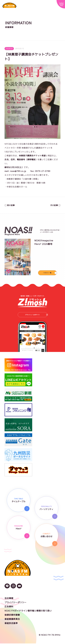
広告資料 (9, 607)
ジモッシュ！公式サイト (36, 315)
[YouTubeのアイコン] (19, 588)
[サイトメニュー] (61, 4)
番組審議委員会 (12, 620)
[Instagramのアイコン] (13, 588)
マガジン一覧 (47, 273)
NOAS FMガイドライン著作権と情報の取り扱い (28, 611)
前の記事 (10, 205)
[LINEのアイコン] (7, 588)
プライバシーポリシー (15, 603)
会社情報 (9, 599)
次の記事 (55, 205)
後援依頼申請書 (12, 615)
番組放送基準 (11, 624)
